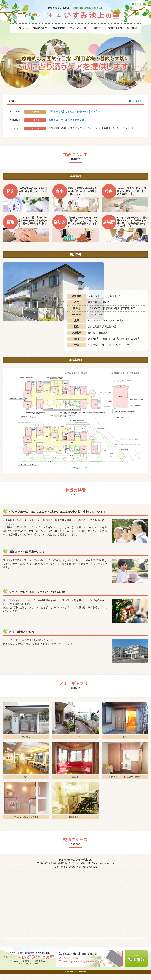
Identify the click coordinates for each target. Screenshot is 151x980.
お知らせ (98, 28)
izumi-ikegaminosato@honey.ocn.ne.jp (81, 968)
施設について (41, 28)
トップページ (21, 28)
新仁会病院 (139, 4)
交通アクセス (115, 28)
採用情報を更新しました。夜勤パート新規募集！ (75, 117)
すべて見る (135, 106)
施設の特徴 (59, 28)
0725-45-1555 (107, 868)
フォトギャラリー (79, 28)
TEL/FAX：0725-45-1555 (28, 970)
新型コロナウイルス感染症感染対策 (68, 125)
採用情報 (132, 28)
